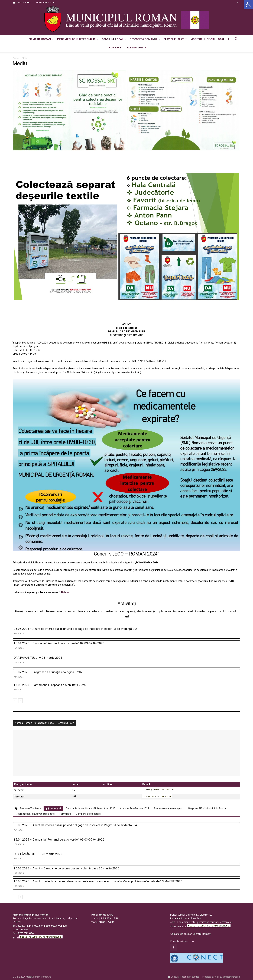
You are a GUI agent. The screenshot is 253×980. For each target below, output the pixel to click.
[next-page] (20, 701)
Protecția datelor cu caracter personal (221, 977)
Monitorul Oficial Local (207, 39)
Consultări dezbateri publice (183, 977)
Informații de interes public (78, 39)
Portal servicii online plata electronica (191, 915)
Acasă (16, 58)
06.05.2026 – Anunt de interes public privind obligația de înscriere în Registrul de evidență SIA (75, 629)
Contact (115, 47)
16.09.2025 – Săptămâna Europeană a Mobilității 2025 (50, 685)
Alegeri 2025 (137, 47)
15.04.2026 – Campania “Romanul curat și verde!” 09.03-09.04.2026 (59, 643)
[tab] (28, 809)
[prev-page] (15, 701)
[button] (248, 5)
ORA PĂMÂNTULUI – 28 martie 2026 (38, 658)
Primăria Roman (41, 39)
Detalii (65, 592)
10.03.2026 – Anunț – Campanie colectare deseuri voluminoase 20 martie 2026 (67, 868)
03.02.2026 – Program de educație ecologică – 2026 (49, 672)
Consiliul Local (114, 39)
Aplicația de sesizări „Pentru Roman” (191, 934)
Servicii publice (175, 39)
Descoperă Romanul (145, 39)
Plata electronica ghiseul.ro (185, 918)
